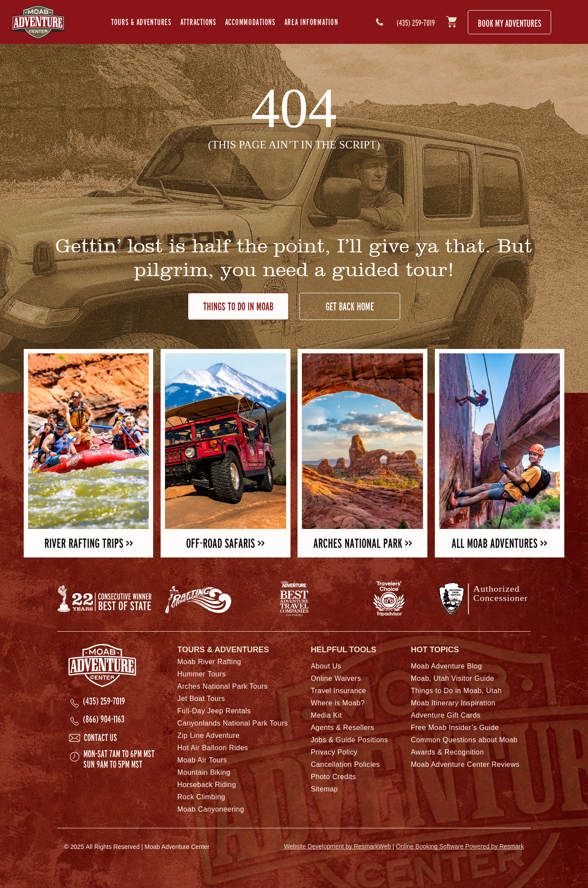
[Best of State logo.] (104, 599)
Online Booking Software (460, 846)
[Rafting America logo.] (199, 599)
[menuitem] (141, 22)
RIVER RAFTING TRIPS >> (89, 543)
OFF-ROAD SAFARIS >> (225, 543)
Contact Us (100, 737)
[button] (141, 22)
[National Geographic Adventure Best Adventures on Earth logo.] (294, 599)
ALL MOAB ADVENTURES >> (499, 543)
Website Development (338, 846)
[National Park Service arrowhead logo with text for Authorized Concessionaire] (484, 599)
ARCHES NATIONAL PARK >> (363, 543)
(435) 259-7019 (416, 23)
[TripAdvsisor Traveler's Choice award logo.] (389, 599)
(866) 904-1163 (104, 719)
